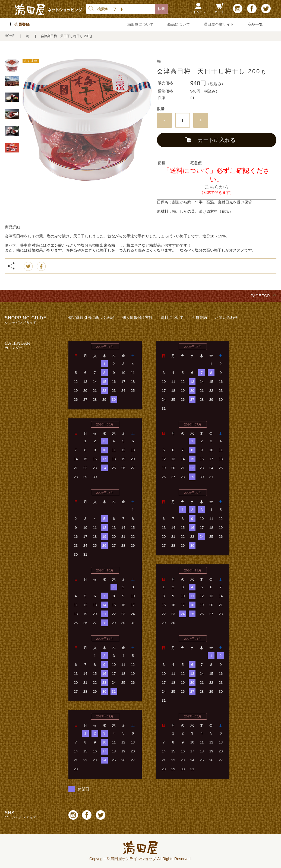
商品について (179, 24)
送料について (172, 317)
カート (219, 12)
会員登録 (22, 24)
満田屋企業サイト (219, 24)
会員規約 (199, 317)
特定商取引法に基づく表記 (91, 317)
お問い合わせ (226, 317)
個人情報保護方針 (137, 317)
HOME (10, 36)
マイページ (198, 12)
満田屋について (140, 24)
